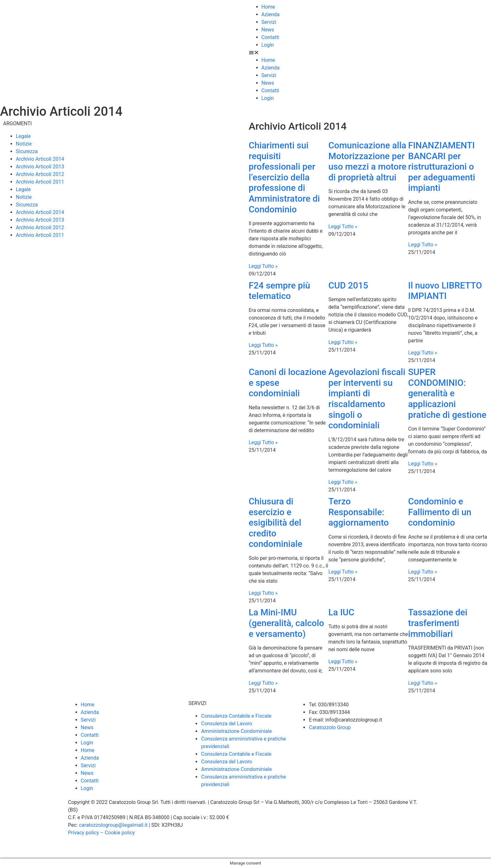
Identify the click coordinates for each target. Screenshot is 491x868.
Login (268, 45)
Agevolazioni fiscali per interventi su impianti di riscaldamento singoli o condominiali (367, 399)
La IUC (341, 612)
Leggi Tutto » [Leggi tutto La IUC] (343, 661)
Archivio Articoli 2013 (40, 167)
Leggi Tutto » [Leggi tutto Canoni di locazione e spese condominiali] (263, 442)
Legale (23, 136)
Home (268, 7)
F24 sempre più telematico (280, 291)
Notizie (24, 144)
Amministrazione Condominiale (236, 731)
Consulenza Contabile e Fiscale (236, 716)
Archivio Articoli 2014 (40, 159)
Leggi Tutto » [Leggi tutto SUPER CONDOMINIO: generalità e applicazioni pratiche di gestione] (423, 464)
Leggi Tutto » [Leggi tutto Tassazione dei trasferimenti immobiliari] (423, 683)
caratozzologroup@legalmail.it (113, 825)
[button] (368, 53)
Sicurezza (27, 151)
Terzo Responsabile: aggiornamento (359, 512)
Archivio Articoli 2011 (40, 182)
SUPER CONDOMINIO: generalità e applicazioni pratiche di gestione (447, 393)
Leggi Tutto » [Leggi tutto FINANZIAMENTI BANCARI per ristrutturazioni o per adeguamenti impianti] (423, 245)
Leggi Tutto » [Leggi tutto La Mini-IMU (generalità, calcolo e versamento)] (263, 683)
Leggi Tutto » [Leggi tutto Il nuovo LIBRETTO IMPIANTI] (423, 353)
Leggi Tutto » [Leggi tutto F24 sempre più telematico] (263, 345)
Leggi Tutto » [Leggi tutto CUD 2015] (343, 342)
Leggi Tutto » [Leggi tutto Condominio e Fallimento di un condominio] (423, 572)
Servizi (269, 22)
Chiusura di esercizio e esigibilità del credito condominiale (276, 523)
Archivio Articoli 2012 (40, 174)
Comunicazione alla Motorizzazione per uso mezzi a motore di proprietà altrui (367, 161)
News (268, 30)
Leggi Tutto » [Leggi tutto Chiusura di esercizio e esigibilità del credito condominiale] (263, 593)
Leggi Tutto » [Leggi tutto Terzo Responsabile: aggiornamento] (343, 572)
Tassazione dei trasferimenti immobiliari (438, 623)
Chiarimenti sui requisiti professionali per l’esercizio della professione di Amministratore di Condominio (284, 177)
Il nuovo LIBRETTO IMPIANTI (445, 291)
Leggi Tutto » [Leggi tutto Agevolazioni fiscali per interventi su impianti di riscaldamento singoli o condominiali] (343, 482)
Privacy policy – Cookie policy (102, 833)
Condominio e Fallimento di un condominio (440, 512)
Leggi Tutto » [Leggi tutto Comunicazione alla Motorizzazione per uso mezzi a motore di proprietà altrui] (343, 227)
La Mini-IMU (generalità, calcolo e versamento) (287, 623)
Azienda (271, 14)
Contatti (271, 37)
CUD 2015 (348, 285)
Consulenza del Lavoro (226, 724)
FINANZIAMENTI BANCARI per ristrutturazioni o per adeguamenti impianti (442, 167)
